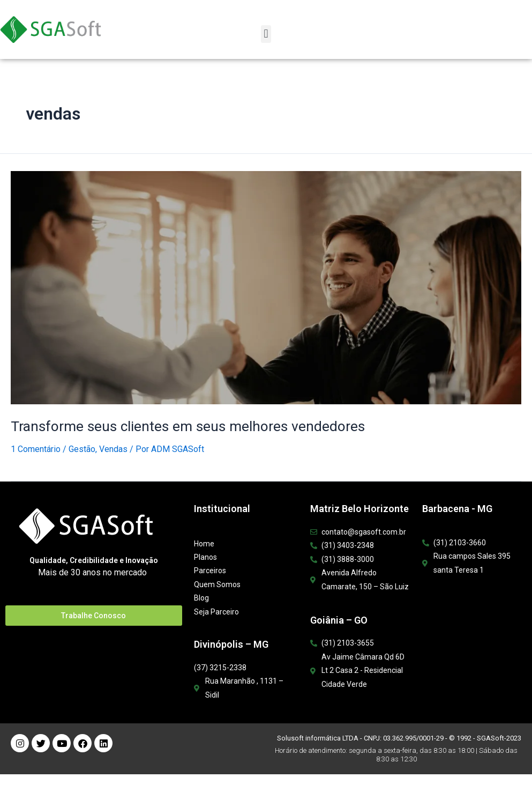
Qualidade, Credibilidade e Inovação (94, 560)
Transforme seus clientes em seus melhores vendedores (183, 426)
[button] (266, 34)
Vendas (113, 449)
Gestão (82, 449)
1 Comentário (36, 449)
